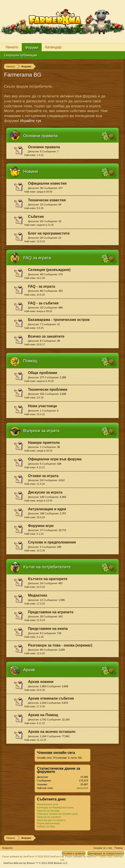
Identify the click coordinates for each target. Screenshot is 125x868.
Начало (12, 47)
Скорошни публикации (21, 55)
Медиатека (38, 595)
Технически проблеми (48, 389)
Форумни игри (41, 526)
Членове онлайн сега (56, 753)
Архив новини (41, 682)
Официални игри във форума (55, 459)
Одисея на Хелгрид (48, 811)
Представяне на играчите (51, 612)
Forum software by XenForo (33, 856)
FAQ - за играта (42, 286)
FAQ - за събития (43, 303)
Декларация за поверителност (106, 853)
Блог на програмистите (49, 233)
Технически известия (47, 200)
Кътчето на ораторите (48, 579)
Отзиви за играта (43, 476)
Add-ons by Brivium (36, 863)
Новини (31, 171)
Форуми (32, 48)
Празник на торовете (49, 817)
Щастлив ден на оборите (51, 820)
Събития (36, 217)
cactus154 (82, 788)
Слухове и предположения (52, 542)
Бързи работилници (48, 823)
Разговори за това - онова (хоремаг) (60, 645)
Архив (29, 670)
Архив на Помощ (43, 715)
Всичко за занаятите (46, 336)
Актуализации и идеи (47, 509)
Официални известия (47, 183)
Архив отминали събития (51, 698)
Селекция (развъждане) (49, 270)
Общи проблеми (43, 373)
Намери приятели (44, 443)
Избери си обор (46, 826)
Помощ (30, 361)
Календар (53, 47)
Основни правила (41, 136)
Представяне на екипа (48, 629)
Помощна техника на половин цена (57, 814)
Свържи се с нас (103, 848)
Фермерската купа (47, 804)
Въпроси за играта (41, 431)
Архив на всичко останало (52, 732)
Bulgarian (7, 848)
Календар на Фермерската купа (55, 807)
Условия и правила (74, 853)
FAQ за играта (37, 258)
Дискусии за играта (45, 492)
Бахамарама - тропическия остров (59, 320)
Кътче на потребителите (47, 567)
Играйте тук (31, 121)
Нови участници (42, 406)
